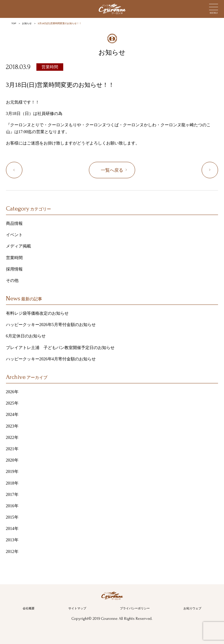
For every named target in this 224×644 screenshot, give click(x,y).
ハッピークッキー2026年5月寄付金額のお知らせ (51, 325)
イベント (14, 235)
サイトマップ (77, 608)
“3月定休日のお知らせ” (22, 170)
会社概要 (29, 608)
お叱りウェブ (192, 608)
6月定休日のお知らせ (26, 336)
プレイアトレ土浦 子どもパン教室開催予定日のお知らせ (60, 348)
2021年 (12, 449)
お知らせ (27, 23)
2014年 (12, 529)
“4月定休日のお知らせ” (218, 170)
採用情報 (14, 269)
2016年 (12, 506)
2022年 (12, 438)
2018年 (12, 483)
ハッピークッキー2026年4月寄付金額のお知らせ (51, 359)
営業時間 (50, 67)
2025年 (12, 403)
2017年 (12, 495)
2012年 (12, 552)
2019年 (12, 472)
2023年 (12, 426)
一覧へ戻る (112, 170)
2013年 (12, 540)
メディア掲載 (18, 246)
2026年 (12, 392)
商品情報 (14, 223)
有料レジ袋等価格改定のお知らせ (37, 313)
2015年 (12, 517)
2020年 (12, 460)
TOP (14, 23)
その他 (12, 280)
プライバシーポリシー (135, 608)
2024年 (12, 415)
